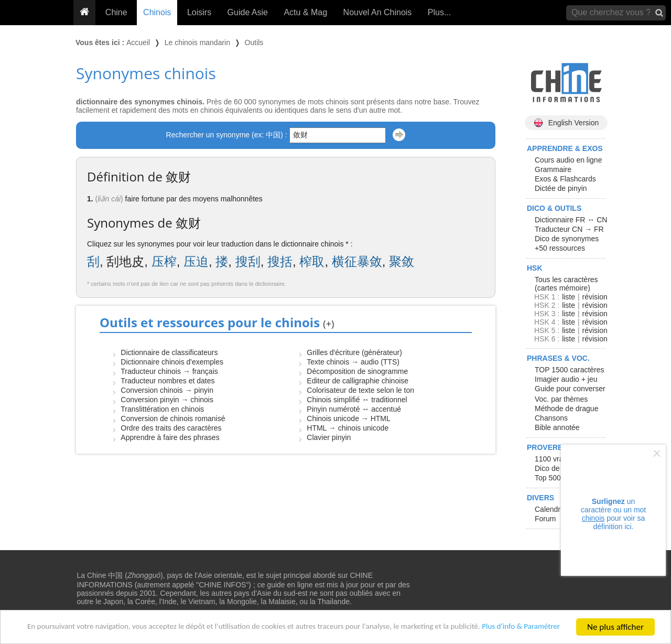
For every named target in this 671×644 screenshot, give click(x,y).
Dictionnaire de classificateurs (169, 352)
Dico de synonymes (567, 239)
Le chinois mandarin (197, 42)
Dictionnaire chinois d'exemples (172, 362)
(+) (328, 324)
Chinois (157, 12)
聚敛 (402, 261)
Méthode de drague (566, 409)
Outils (254, 42)
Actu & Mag (305, 12)
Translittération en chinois (162, 409)
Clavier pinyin (329, 437)
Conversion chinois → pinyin (167, 390)
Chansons (551, 418)
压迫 (196, 261)
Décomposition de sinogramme (357, 371)
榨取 (312, 261)
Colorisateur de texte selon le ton (360, 390)
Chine (116, 12)
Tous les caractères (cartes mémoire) (566, 284)
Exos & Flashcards (565, 179)
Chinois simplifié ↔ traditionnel (357, 400)
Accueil (138, 42)
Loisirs (199, 12)
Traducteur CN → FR (569, 229)
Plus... (439, 12)
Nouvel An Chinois (378, 12)
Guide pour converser (570, 389)
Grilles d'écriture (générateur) (354, 352)
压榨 (164, 261)
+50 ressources (560, 248)
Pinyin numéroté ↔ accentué (354, 409)
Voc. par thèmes (561, 399)
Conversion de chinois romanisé (173, 418)
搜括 (280, 261)
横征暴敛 (357, 261)
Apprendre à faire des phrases (170, 437)
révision (594, 297)
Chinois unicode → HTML (349, 418)
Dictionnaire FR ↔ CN (571, 220)
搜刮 (248, 261)
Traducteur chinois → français (169, 371)
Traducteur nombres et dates (167, 381)
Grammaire (553, 169)
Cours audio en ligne (568, 160)
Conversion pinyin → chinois (167, 400)
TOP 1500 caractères (570, 370)
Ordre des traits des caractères (171, 428)
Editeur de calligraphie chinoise (358, 381)
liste (569, 297)
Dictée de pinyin (561, 188)
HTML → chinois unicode (348, 428)
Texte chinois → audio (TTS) (353, 362)
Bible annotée (557, 427)
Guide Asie (248, 12)
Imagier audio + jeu (566, 379)
